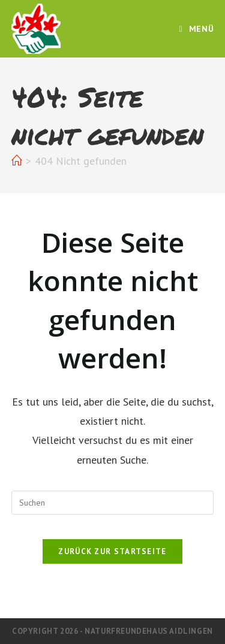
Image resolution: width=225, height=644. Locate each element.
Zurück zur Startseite (112, 551)
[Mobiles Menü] (197, 29)
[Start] (17, 161)
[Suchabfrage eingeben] (113, 503)
